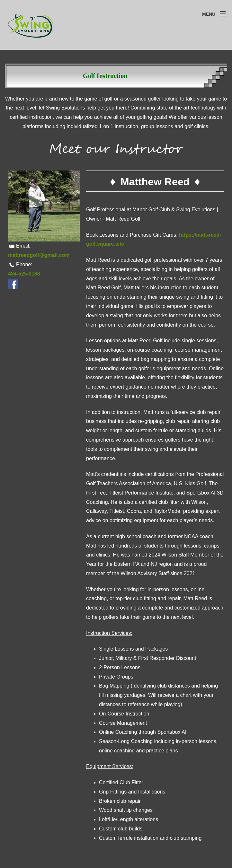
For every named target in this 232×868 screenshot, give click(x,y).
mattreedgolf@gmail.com (39, 255)
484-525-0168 (24, 274)
